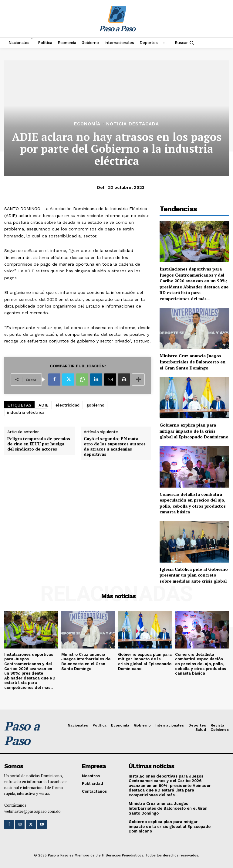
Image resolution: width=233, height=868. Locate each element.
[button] (185, 43)
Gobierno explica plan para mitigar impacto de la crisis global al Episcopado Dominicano (194, 431)
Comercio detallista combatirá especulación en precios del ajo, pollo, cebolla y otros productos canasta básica (193, 503)
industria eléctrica (26, 412)
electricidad (68, 405)
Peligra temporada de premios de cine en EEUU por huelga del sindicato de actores (39, 444)
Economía (87, 124)
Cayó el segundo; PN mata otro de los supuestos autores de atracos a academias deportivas (115, 446)
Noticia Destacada (133, 124)
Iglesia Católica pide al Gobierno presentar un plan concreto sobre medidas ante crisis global (194, 575)
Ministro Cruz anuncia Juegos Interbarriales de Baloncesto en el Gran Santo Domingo (192, 362)
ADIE (44, 405)
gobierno (96, 405)
